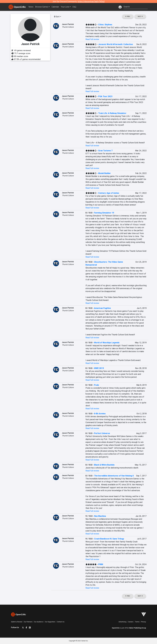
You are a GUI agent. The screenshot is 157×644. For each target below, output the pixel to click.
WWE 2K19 (99, 368)
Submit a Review (17, 622)
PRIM (101, 564)
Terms (137, 622)
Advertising (122, 622)
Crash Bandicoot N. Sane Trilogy (109, 539)
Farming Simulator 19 (104, 213)
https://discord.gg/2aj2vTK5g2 (91, 1)
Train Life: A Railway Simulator (112, 113)
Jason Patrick (68, 24)
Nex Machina (100, 516)
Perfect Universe (102, 433)
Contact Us (61, 622)
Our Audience (39, 622)
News (31, 7)
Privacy (144, 622)
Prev (128, 16)
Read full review (92, 39)
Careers (131, 622)
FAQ (75, 7)
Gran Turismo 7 (105, 151)
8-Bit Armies (100, 414)
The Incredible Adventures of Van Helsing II (114, 476)
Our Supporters (50, 622)
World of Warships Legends (107, 343)
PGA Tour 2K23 (105, 96)
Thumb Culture (68, 27)
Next (140, 16)
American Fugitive (102, 308)
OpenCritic (116, 628)
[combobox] (136, 6)
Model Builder (105, 173)
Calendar (56, 7)
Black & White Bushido (104, 465)
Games (42, 7)
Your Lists (66, 7)
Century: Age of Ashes (109, 193)
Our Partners (28, 622)
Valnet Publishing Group (137, 628)
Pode (96, 385)
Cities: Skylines (105, 25)
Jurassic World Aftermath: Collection (116, 44)
